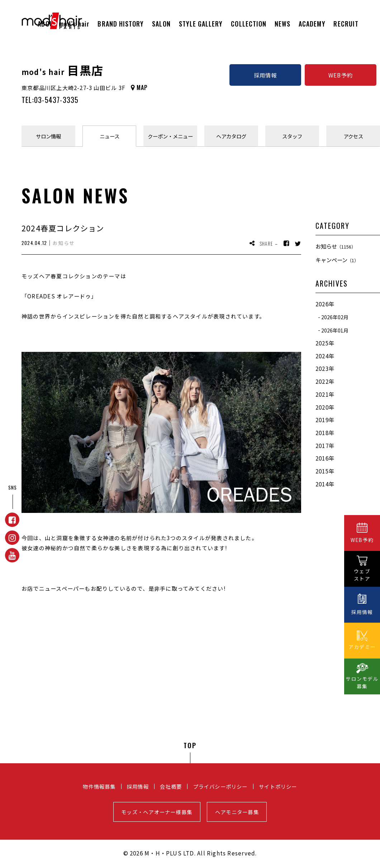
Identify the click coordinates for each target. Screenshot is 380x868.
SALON (161, 24)
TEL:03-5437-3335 (50, 100)
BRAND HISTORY (121, 24)
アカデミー (362, 647)
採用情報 (265, 75)
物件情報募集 (99, 786)
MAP (142, 88)
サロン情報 (48, 136)
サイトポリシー (278, 786)
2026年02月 (335, 317)
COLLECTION (249, 24)
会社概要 (171, 786)
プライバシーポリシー (220, 786)
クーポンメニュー (170, 136)
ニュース (110, 136)
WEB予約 (341, 75)
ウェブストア (362, 575)
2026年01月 (335, 330)
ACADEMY (312, 24)
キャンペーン (337, 260)
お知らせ (336, 246)
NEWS (282, 24)
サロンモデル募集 (362, 682)
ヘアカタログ (231, 136)
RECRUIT (346, 24)
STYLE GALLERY (201, 24)
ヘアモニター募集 (237, 812)
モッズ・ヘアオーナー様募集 (157, 812)
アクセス (353, 136)
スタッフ (292, 136)
